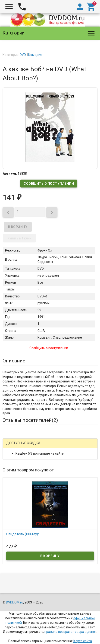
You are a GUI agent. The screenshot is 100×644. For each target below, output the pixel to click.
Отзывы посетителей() (30, 420)
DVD (23, 55)
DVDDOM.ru (15, 602)
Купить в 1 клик (19, 238)
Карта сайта (83, 641)
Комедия (35, 55)
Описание (14, 361)
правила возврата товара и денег (70, 632)
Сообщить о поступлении (49, 184)
